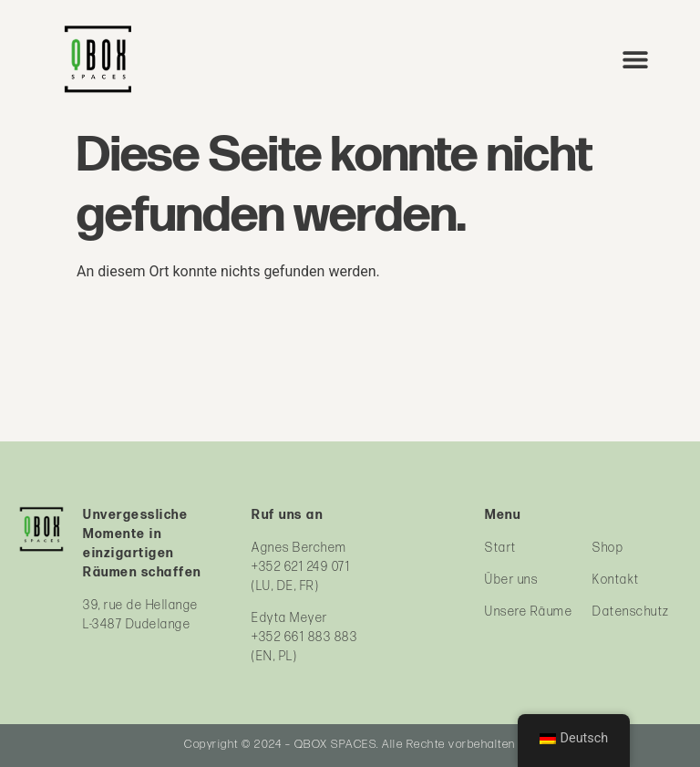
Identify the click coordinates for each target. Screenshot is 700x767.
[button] (636, 59)
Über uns (511, 580)
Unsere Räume (529, 612)
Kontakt (616, 580)
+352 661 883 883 (304, 637)
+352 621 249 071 (301, 567)
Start (501, 548)
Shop (608, 548)
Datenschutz (631, 612)
